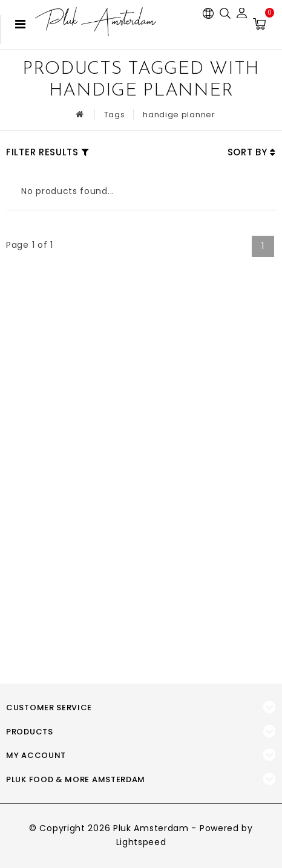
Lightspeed (141, 842)
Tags (115, 115)
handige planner (179, 115)
